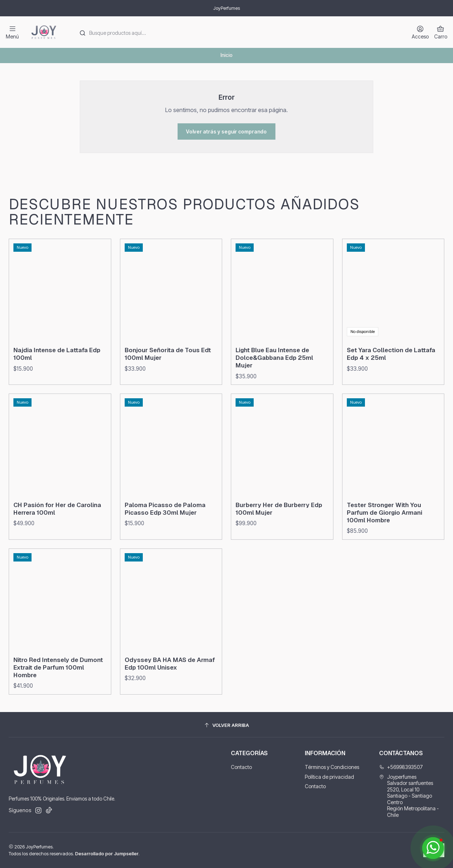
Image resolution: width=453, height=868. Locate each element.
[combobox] (238, 32)
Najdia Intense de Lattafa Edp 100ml (57, 379)
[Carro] (441, 32)
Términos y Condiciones (332, 767)
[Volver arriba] (226, 726)
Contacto (241, 767)
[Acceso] (420, 32)
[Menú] (12, 32)
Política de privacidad (329, 777)
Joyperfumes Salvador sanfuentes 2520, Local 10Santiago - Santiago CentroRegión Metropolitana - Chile (409, 796)
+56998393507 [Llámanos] (401, 767)
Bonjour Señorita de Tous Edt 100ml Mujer (168, 388)
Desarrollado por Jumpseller (107, 854)
